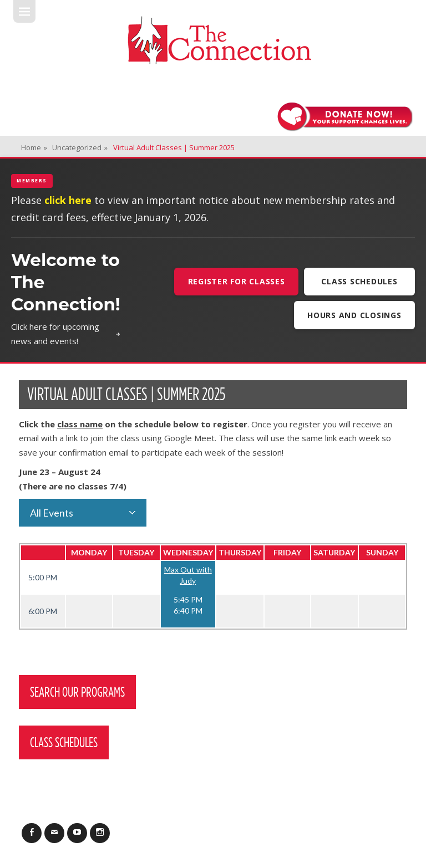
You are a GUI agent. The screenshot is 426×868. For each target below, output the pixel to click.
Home (34, 147)
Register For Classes (237, 281)
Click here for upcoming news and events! (66, 334)
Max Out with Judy (188, 575)
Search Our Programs (77, 692)
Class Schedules (359, 281)
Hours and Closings (354, 315)
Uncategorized (80, 147)
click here (68, 200)
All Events (52, 513)
